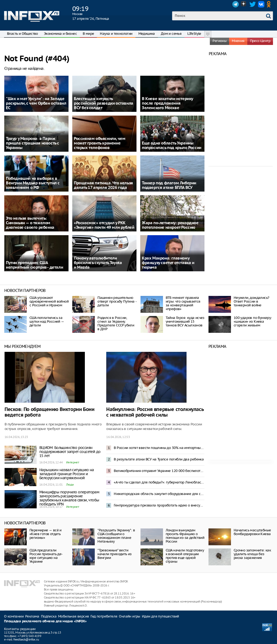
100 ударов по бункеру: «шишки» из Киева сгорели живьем (253, 321)
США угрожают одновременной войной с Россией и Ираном (49, 301)
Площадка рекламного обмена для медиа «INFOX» (45, 621)
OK (270, 4)
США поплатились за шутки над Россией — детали (47, 321)
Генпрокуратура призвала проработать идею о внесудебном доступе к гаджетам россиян (159, 505)
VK (261, 4)
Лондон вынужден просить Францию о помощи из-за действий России (185, 536)
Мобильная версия (73, 616)
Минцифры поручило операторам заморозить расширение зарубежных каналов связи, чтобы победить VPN (69, 498)
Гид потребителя (104, 616)
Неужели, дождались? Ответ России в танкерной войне (251, 301)
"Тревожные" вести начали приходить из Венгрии (115, 554)
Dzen (244, 4)
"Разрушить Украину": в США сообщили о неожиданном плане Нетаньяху (116, 536)
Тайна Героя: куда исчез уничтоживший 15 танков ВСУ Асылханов (185, 321)
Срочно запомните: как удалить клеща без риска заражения (252, 554)
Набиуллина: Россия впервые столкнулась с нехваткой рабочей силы (155, 412)
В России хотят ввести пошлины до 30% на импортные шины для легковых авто (159, 448)
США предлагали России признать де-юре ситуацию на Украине (46, 556)
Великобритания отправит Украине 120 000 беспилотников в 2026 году (159, 471)
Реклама (32, 616)
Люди (70, 485)
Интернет (73, 462)
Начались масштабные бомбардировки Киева (252, 532)
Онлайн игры (129, 616)
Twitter (253, 4)
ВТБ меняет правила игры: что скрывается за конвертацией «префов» (183, 303)
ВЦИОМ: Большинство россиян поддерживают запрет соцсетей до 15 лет (70, 452)
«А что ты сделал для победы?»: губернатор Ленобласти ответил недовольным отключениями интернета (159, 482)
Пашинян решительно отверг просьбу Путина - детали (117, 301)
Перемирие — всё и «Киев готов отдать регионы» (45, 534)
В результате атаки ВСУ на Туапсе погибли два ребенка (159, 459)
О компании (14, 616)
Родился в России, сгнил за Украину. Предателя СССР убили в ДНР (116, 323)
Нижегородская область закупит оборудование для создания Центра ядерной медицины (159, 494)
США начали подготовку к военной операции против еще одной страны (185, 556)
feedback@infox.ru (26, 639)
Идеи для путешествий (160, 616)
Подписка (49, 616)
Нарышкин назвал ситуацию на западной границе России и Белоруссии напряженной (67, 474)
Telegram (236, 4)
